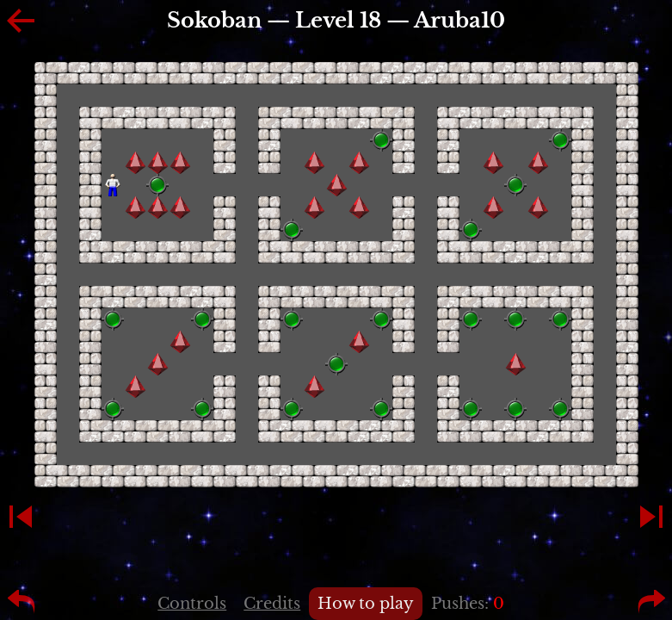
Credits (272, 604)
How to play (366, 604)
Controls (192, 604)
